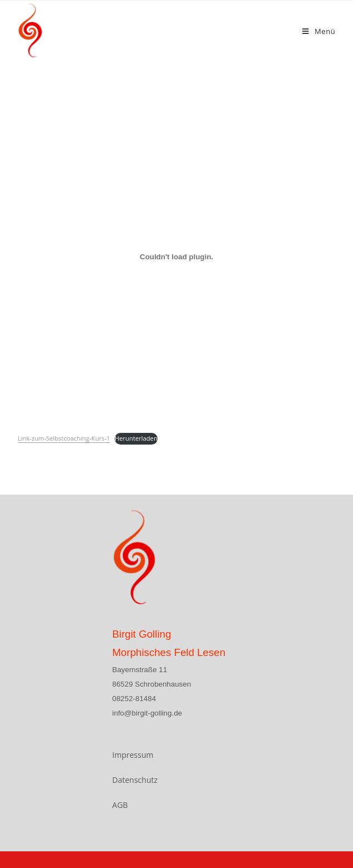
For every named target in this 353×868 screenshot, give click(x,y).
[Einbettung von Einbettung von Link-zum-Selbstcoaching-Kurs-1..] (177, 257)
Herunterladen (136, 438)
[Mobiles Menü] (319, 31)
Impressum (133, 755)
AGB (120, 805)
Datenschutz (135, 780)
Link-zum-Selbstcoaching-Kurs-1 (64, 438)
